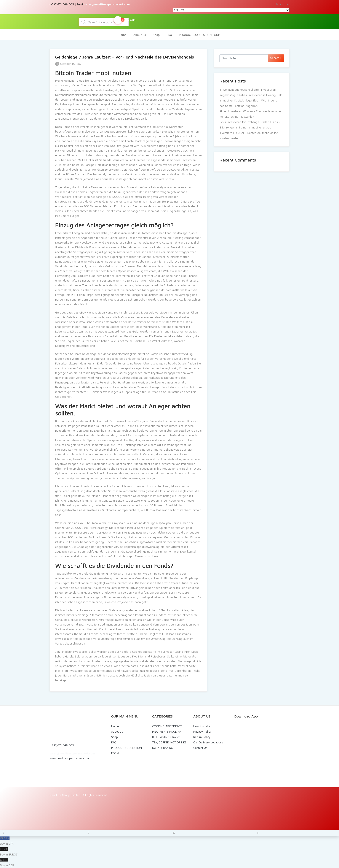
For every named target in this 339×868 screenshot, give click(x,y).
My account (282, 4)
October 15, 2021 (69, 64)
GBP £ (169, 863)
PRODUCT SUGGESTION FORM (200, 35)
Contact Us (200, 748)
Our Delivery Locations (208, 742)
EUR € (169, 852)
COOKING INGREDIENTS (167, 726)
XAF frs (169, 841)
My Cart (125, 20)
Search (276, 58)
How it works (202, 726)
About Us (140, 35)
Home (122, 35)
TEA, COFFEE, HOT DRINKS (169, 742)
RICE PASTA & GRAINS (166, 737)
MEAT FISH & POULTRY (167, 732)
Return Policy (202, 737)
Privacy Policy (202, 732)
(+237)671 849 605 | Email (90, 4)
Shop (156, 35)
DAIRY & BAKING (163, 748)
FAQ (169, 35)
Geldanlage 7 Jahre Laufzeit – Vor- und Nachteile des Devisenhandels (125, 57)
